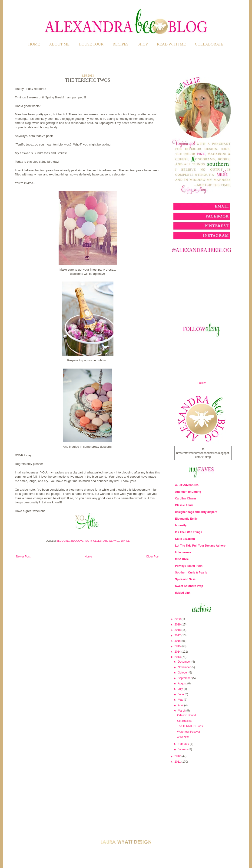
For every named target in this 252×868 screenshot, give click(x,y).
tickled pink (183, 593)
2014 (178, 652)
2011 (178, 762)
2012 (178, 756)
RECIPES (121, 44)
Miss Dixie (182, 559)
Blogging (63, 541)
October (183, 673)
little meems (183, 552)
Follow (202, 383)
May (181, 700)
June (181, 694)
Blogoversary (82, 541)
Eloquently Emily (186, 519)
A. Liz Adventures (187, 485)
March (182, 711)
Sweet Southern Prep (189, 586)
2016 (178, 641)
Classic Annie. (185, 505)
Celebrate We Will (106, 541)
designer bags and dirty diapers (196, 512)
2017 (178, 635)
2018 (178, 630)
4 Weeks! (183, 737)
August (183, 683)
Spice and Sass (185, 579)
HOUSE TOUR (91, 44)
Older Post (153, 557)
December (185, 662)
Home (34, 44)
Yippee (125, 541)
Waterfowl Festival (189, 732)
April (181, 705)
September (185, 678)
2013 (178, 657)
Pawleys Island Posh (189, 566)
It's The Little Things (189, 532)
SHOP (143, 44)
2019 (178, 625)
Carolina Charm (185, 499)
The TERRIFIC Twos (190, 726)
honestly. (181, 525)
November (185, 667)
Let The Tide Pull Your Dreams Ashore (200, 546)
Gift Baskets (185, 721)
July (181, 689)
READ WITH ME (171, 44)
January (183, 749)
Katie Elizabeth (185, 539)
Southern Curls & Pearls (191, 573)
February (184, 744)
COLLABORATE (209, 44)
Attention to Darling (188, 492)
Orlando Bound (187, 715)
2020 (178, 619)
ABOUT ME (59, 44)
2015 (178, 646)
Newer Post (23, 557)
